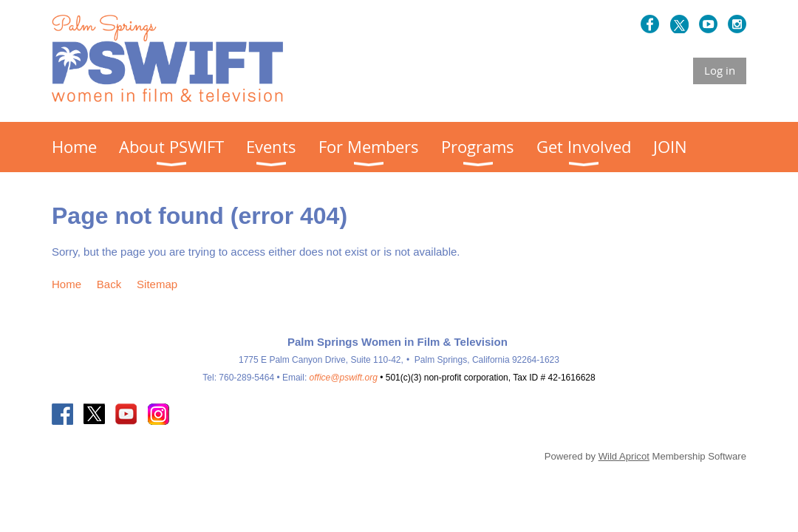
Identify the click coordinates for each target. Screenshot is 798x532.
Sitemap (157, 284)
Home (66, 284)
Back (109, 284)
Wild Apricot (624, 456)
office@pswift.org (344, 378)
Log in (720, 70)
